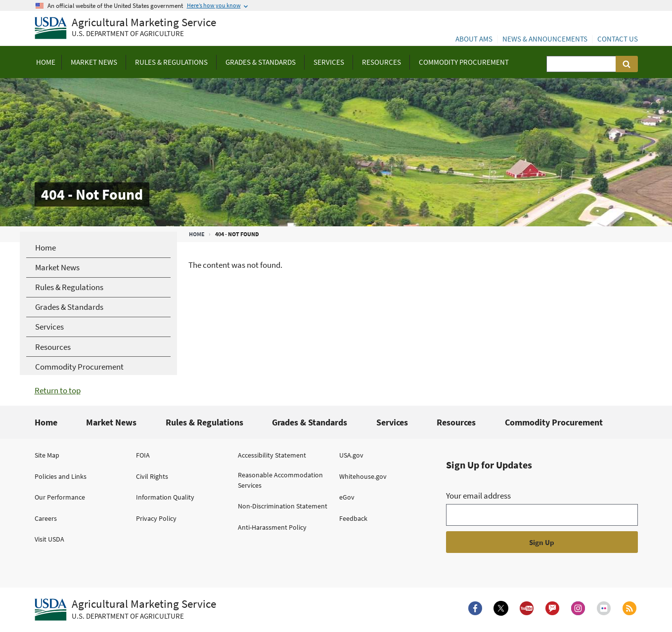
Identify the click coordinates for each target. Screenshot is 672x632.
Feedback (353, 518)
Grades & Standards (310, 422)
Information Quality (165, 497)
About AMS (474, 39)
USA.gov (351, 455)
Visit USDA (49, 539)
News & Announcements (545, 39)
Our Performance (60, 497)
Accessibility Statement (272, 455)
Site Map (47, 455)
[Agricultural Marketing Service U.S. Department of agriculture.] (125, 610)
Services (392, 422)
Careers (46, 518)
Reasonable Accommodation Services (280, 480)
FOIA (143, 455)
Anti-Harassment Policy (272, 527)
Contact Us (618, 39)
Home (197, 234)
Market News (111, 422)
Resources (456, 422)
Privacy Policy (156, 518)
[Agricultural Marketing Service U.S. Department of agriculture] (125, 28)
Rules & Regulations (204, 422)
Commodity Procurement (554, 422)
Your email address (478, 496)
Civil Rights (152, 476)
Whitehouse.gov (363, 476)
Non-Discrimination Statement (283, 506)
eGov (347, 497)
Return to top (58, 390)
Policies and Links (61, 476)
